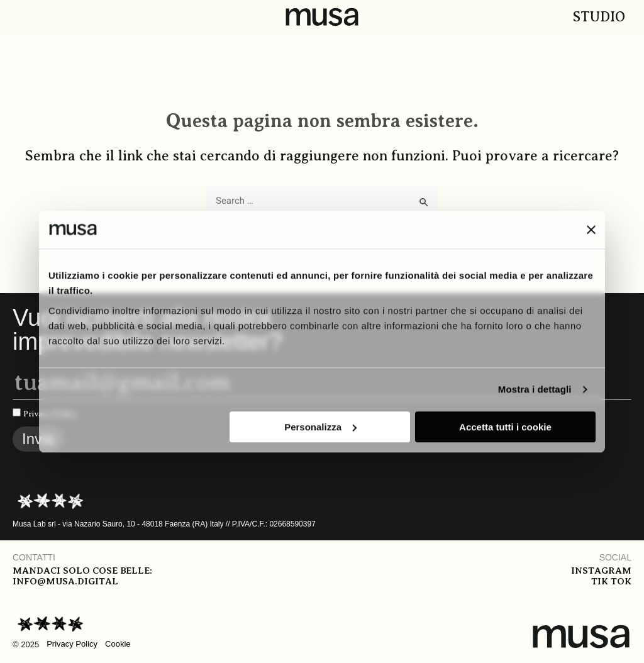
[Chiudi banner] (591, 230)
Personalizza (320, 427)
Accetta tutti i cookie (505, 427)
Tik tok (611, 581)
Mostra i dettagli (535, 389)
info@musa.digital (65, 581)
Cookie (118, 644)
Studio (599, 17)
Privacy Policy (72, 644)
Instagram (601, 571)
